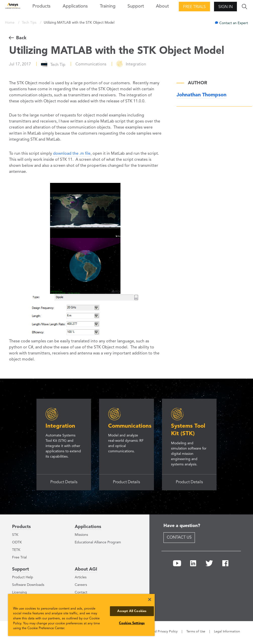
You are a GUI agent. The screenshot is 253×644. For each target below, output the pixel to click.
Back (21, 38)
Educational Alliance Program (98, 542)
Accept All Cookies (132, 611)
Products (21, 527)
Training (108, 6)
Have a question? (182, 526)
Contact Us (179, 538)
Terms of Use (196, 632)
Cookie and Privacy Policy (159, 632)
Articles (81, 577)
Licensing (19, 592)
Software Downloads (28, 585)
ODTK (17, 542)
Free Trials (194, 7)
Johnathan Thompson (201, 95)
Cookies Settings (132, 623)
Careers (81, 585)
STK (15, 535)
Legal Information (227, 632)
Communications (130, 426)
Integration (60, 426)
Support (20, 569)
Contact (81, 592)
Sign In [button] (225, 7)
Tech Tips (30, 23)
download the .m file (72, 154)
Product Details (64, 482)
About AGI (86, 569)
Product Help (23, 577)
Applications (75, 6)
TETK (16, 550)
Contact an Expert (234, 23)
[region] (81, 615)
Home (10, 23)
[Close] (150, 599)
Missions (81, 535)
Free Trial (19, 557)
